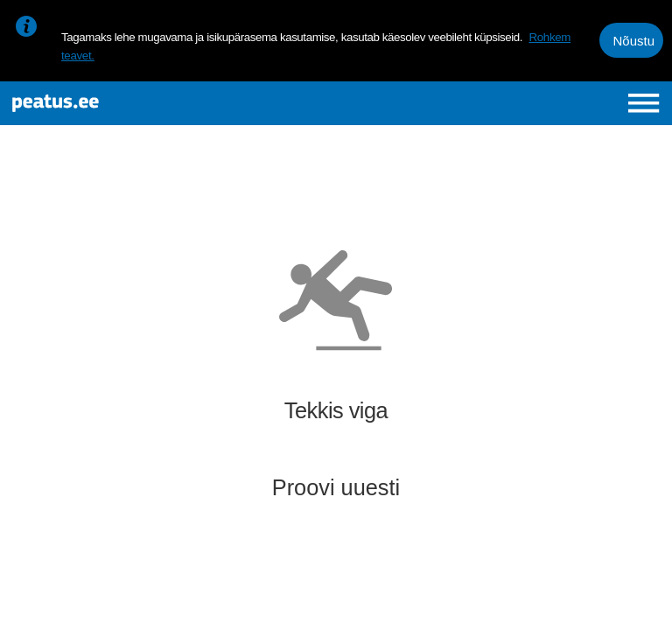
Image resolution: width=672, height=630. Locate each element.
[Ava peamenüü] (644, 103)
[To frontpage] (128, 103)
